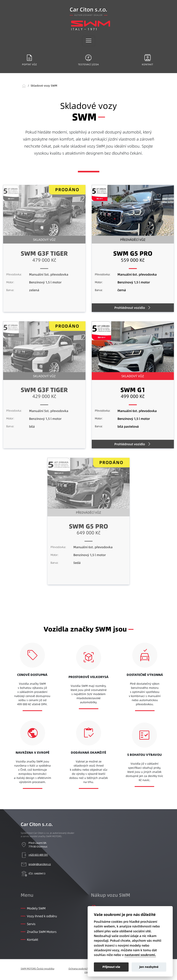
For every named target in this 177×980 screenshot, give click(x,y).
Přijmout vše (111, 967)
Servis (31, 924)
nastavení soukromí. (140, 955)
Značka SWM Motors (42, 932)
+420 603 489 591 (38, 855)
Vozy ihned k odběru (42, 916)
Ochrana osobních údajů (82, 969)
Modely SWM (36, 908)
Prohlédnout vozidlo (130, 308)
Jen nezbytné (149, 967)
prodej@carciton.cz (40, 864)
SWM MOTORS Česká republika (37, 969)
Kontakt (32, 940)
